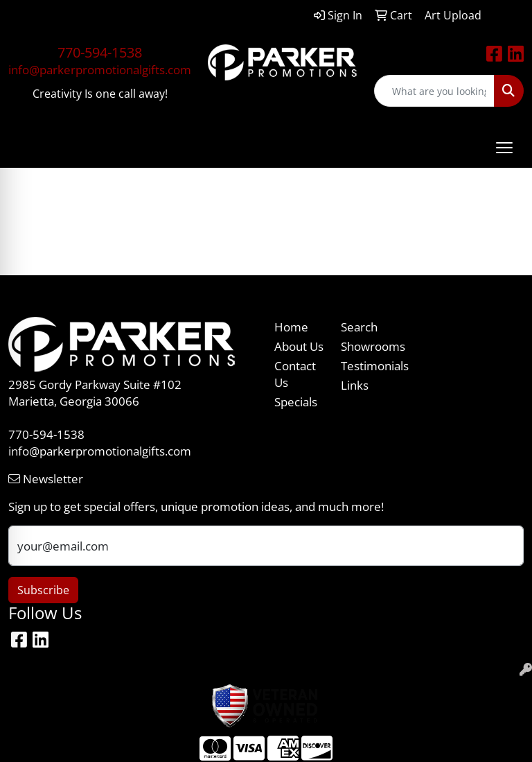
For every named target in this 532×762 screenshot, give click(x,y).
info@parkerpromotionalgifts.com (100, 69)
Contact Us (295, 374)
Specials (296, 401)
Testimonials (366, 365)
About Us (299, 346)
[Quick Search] (434, 91)
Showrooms (366, 346)
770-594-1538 (100, 52)
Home (291, 327)
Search (359, 327)
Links (355, 385)
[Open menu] (504, 148)
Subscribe (43, 590)
